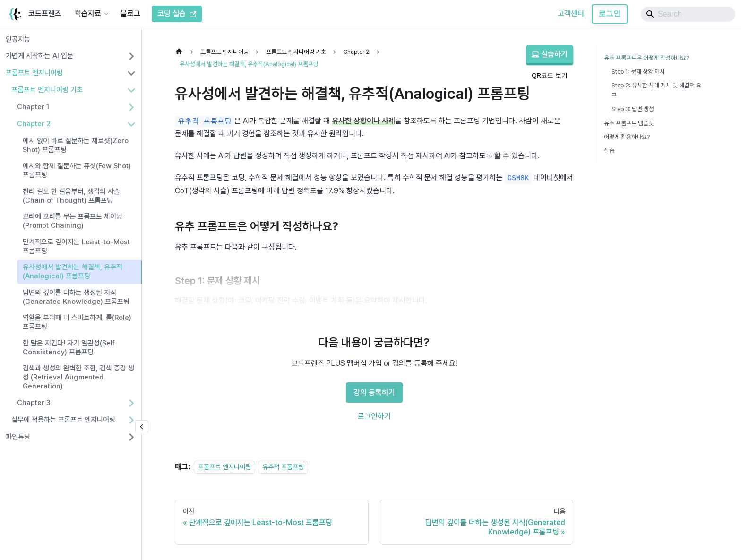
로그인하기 (374, 416)
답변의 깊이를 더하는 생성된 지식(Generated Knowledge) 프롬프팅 (76, 297)
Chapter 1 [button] (33, 107)
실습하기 (550, 54)
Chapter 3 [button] (34, 403)
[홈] (181, 52)
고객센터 (571, 13)
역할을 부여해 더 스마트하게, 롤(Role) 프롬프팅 (77, 322)
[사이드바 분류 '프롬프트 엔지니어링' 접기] (131, 73)
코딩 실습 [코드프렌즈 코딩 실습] (177, 13)
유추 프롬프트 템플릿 (629, 123)
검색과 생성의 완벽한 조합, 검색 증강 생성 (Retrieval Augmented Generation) (78, 377)
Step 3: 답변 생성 (633, 109)
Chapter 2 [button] (34, 124)
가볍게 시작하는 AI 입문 (39, 56)
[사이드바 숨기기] (142, 427)
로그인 (610, 13)
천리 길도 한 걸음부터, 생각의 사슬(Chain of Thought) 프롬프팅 (71, 196)
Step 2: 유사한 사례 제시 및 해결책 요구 (656, 90)
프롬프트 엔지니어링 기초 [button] (47, 90)
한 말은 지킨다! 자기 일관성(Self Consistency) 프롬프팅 (69, 348)
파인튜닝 (18, 437)
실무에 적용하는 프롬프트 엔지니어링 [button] (63, 420)
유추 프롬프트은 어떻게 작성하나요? (646, 58)
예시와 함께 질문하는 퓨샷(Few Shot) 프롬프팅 (77, 170)
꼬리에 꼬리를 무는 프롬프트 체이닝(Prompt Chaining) (73, 221)
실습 (609, 151)
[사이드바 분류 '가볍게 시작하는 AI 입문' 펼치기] (131, 56)
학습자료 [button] (88, 13)
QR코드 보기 (550, 75)
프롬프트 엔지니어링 (34, 73)
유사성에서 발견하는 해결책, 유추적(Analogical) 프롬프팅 (73, 271)
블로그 (130, 13)
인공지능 (18, 39)
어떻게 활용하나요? (627, 137)
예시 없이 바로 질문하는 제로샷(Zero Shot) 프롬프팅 (76, 145)
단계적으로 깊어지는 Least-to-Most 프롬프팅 (76, 246)
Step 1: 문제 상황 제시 (638, 72)
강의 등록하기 (374, 392)
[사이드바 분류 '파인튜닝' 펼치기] (131, 437)
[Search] (688, 14)
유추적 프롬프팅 (283, 467)
